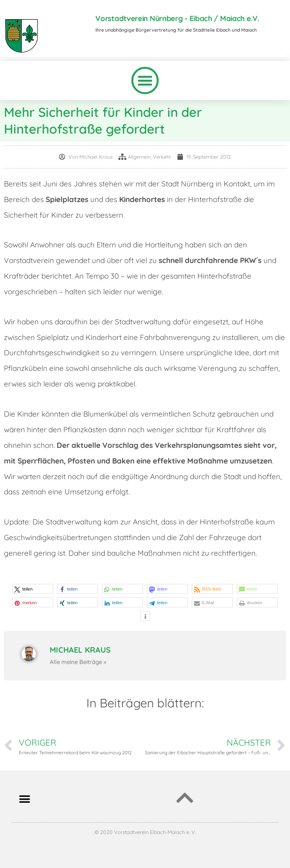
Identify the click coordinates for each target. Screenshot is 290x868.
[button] (145, 81)
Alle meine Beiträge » (78, 662)
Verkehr (162, 157)
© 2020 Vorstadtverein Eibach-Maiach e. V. (145, 832)
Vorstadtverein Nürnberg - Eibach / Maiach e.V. (177, 18)
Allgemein (139, 157)
